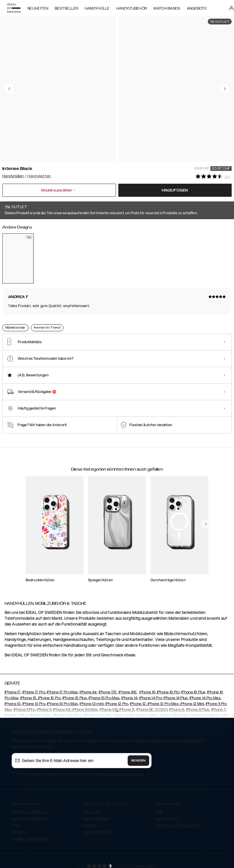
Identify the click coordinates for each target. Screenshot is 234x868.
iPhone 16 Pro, (169, 664)
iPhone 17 (13, 664)
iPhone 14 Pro (150, 670)
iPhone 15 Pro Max (104, 670)
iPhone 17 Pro (34, 664)
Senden (138, 732)
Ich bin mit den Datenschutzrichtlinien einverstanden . (81, 746)
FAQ (15, 797)
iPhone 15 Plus (75, 670)
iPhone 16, (148, 664)
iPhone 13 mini (92, 676)
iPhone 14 (129, 670)
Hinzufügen (175, 189)
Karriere (90, 797)
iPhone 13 (13, 676)
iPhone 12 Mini (192, 676)
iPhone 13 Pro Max (62, 676)
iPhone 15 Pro (49, 670)
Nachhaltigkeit (96, 790)
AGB (159, 784)
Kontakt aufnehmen (29, 790)
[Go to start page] (14, 8)
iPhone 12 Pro (117, 676)
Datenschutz (167, 790)
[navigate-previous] (206, 496)
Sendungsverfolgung (30, 784)
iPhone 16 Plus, (194, 664)
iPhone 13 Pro (34, 676)
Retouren (20, 804)
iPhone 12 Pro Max (163, 676)
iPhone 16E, (128, 664)
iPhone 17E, (108, 664)
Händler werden (97, 804)
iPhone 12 (138, 676)
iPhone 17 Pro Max (62, 664)
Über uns (91, 784)
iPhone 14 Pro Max (205, 670)
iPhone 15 (28, 670)
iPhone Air (88, 664)
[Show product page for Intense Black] (18, 257)
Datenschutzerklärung (124, 746)
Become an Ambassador (177, 797)
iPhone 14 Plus (176, 670)
